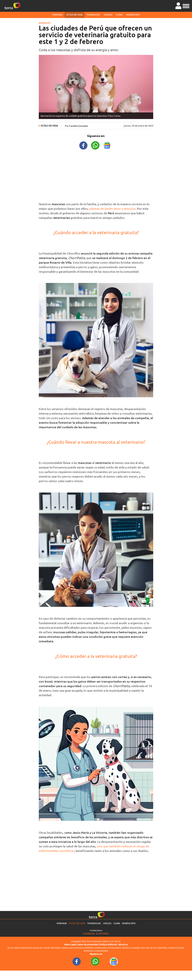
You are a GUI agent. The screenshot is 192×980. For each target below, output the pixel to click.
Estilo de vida (74, 15)
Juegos (108, 15)
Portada (58, 15)
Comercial (89, 933)
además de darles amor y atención (112, 208)
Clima (119, 15)
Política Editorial (108, 944)
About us (123, 944)
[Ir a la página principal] (12, 6)
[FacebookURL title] (84, 145)
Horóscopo (133, 15)
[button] (186, 6)
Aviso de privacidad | (89, 944)
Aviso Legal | (71, 944)
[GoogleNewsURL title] (107, 145)
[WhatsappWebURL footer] (95, 961)
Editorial (104, 933)
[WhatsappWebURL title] (95, 145)
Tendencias (93, 15)
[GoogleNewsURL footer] (114, 961)
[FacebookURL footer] (77, 961)
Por (77, 126)
